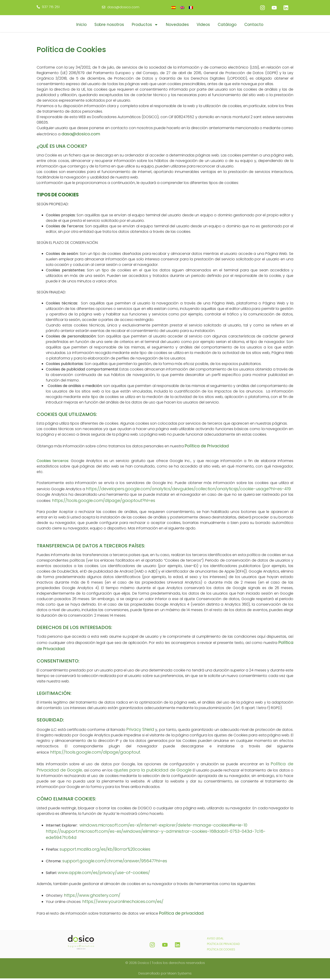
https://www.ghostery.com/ (92, 897)
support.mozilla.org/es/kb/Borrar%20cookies (105, 851)
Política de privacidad (181, 915)
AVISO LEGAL (215, 940)
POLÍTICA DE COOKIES (221, 951)
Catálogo (227, 25)
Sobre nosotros (109, 25)
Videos (203, 25)
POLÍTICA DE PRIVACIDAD (223, 945)
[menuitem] (173, 7)
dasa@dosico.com (81, 135)
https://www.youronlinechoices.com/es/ (123, 903)
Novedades (177, 25)
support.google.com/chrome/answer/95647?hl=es (115, 862)
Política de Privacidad (207, 447)
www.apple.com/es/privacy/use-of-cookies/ (104, 874)
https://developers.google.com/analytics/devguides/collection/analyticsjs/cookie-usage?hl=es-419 (188, 490)
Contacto (254, 25)
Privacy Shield (140, 731)
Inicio (81, 25)
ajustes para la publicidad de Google (153, 772)
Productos (145, 25)
